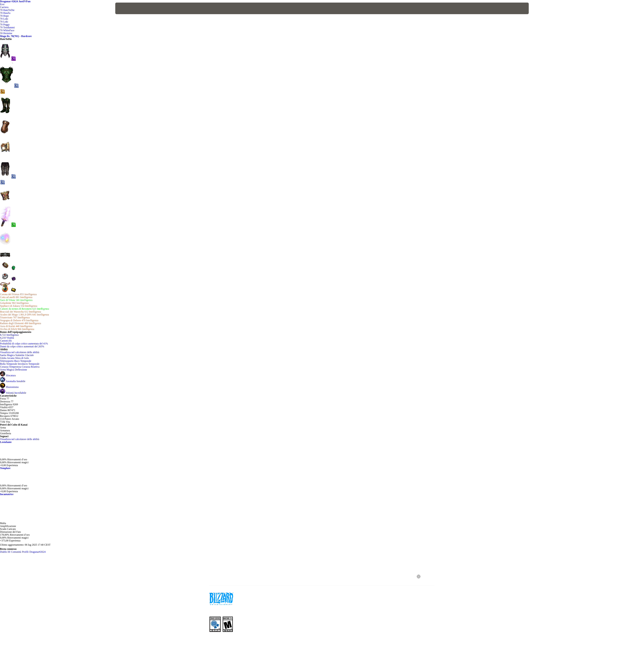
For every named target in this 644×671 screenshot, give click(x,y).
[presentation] (127, 8)
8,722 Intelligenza (9, 335)
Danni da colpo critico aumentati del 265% (22, 346)
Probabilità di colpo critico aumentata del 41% (24, 344)
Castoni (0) (6, 341)
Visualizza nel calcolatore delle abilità (21, 352)
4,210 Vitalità (7, 338)
